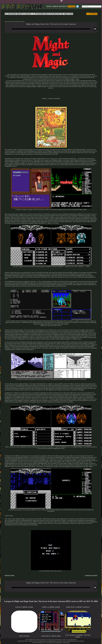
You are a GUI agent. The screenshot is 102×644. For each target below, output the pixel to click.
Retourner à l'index (10, 575)
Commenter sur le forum (91, 575)
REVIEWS (63, 6)
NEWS (49, 6)
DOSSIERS (71, 6)
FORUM (55, 6)
